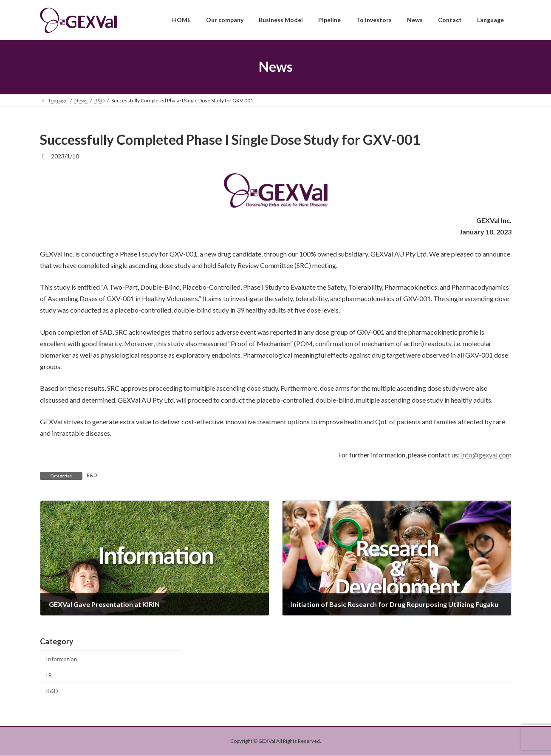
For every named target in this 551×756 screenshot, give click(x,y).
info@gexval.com (486, 455)
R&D (92, 475)
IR (49, 675)
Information (62, 659)
